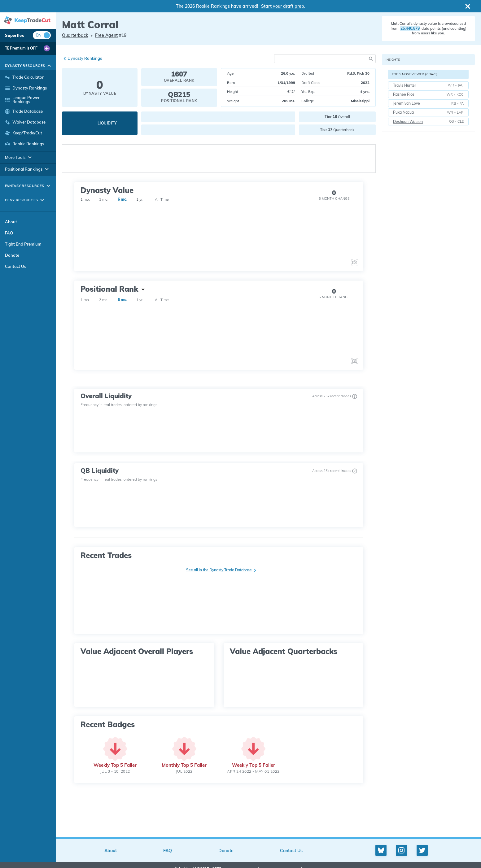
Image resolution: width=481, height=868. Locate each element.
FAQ (9, 233)
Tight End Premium (23, 244)
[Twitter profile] (422, 850)
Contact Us (15, 266)
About (11, 222)
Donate (12, 255)
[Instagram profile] (401, 850)
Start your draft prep (283, 6)
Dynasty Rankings (85, 58)
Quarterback (75, 35)
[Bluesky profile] (381, 850)
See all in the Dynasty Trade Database (219, 570)
